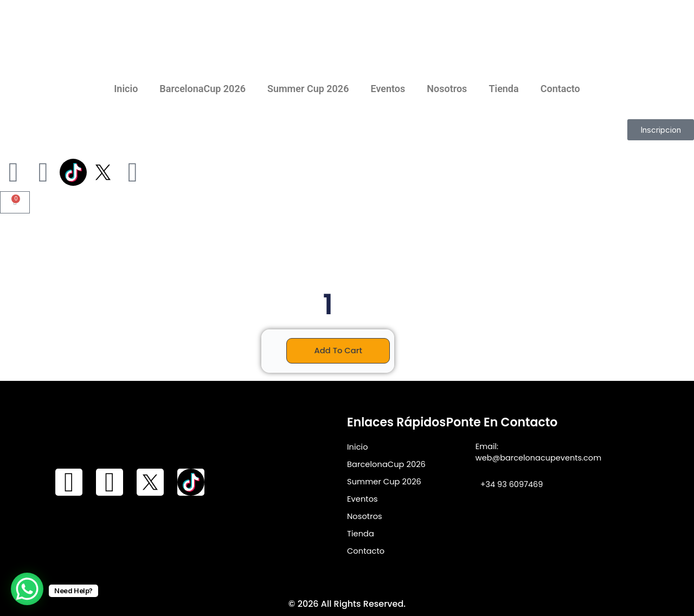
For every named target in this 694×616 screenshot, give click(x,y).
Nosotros (447, 89)
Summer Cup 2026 (308, 89)
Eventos (388, 89)
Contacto (560, 89)
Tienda (503, 89)
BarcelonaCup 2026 (203, 89)
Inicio (126, 89)
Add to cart (338, 351)
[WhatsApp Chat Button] (27, 589)
